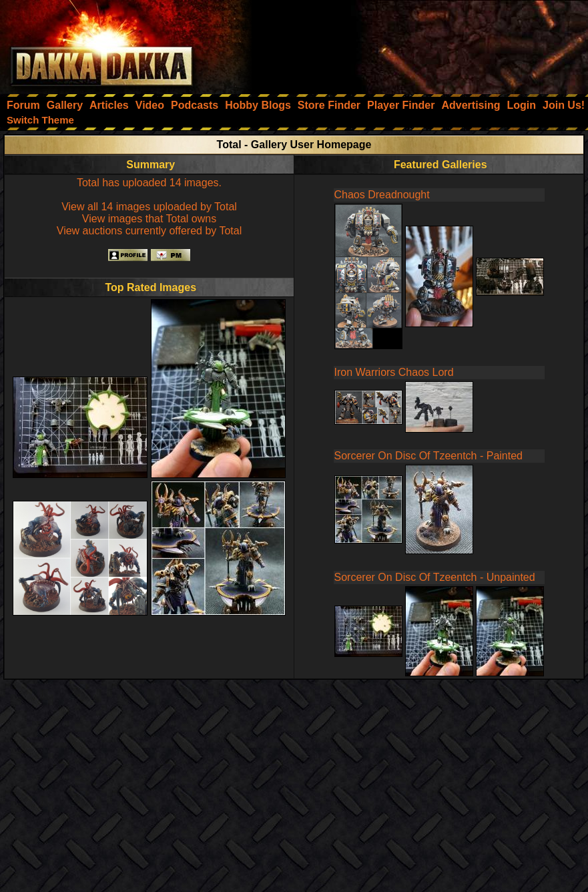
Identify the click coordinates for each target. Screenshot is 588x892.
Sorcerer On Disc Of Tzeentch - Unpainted (435, 577)
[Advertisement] (408, 43)
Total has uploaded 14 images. (149, 183)
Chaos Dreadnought (382, 195)
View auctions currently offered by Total (150, 231)
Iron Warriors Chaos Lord (394, 372)
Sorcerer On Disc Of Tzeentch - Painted (428, 456)
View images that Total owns (149, 219)
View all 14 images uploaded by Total (149, 207)
